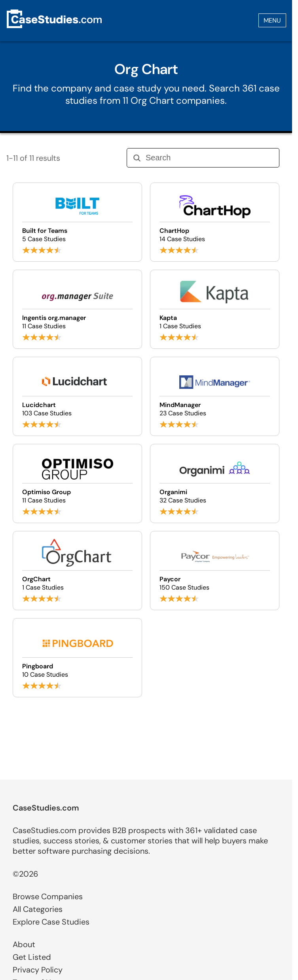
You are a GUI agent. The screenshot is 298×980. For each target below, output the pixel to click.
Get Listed (32, 957)
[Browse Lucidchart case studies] (77, 396)
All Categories (38, 909)
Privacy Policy (38, 970)
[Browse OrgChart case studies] (77, 571)
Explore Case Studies (51, 922)
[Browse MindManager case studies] (215, 396)
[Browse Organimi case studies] (215, 483)
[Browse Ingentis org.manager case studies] (77, 309)
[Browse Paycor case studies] (215, 571)
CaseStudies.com (46, 808)
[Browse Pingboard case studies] (77, 658)
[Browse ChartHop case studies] (215, 222)
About (24, 944)
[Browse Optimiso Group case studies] (77, 483)
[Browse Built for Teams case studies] (77, 222)
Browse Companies (48, 896)
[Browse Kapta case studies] (215, 309)
